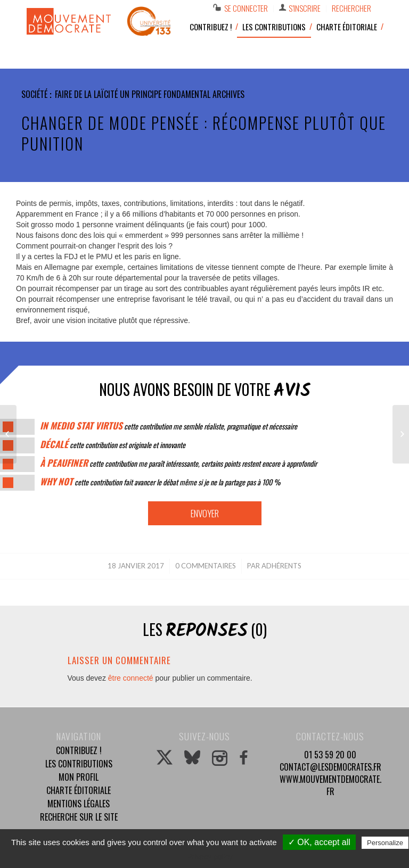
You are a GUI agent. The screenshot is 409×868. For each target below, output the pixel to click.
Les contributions (79, 764)
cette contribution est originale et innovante (113, 445)
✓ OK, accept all (319, 842)
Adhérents (281, 566)
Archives (228, 94)
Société (34, 94)
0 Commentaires (206, 566)
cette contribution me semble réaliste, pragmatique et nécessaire (169, 426)
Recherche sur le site (79, 817)
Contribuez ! (79, 750)
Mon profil (79, 777)
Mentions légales (79, 804)
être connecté (131, 678)
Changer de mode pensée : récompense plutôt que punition (204, 133)
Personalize (385, 843)
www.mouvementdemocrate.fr (330, 785)
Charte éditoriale (79, 790)
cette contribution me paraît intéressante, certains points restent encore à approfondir (178, 463)
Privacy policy (210, 857)
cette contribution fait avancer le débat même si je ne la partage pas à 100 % (160, 482)
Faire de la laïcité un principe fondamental (133, 94)
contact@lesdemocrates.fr (330, 767)
